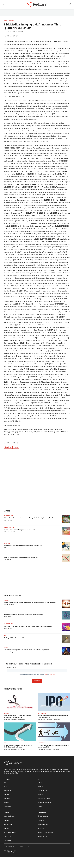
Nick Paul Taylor (22, 749)
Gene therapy (8, 612)
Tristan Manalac (7, 559)
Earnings (8, 447)
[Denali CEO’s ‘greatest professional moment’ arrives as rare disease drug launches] (66, 651)
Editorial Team (56, 720)
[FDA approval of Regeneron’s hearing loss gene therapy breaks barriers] (66, 615)
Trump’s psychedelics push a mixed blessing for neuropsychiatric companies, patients (28, 626)
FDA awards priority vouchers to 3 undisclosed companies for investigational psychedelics (29, 518)
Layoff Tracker (9, 528)
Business (12, 21)
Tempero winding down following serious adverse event (19, 530)
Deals (6, 743)
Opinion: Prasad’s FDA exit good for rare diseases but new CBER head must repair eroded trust (30, 602)
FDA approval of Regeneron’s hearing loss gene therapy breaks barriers (23, 614)
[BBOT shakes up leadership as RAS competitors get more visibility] (54, 732)
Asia (16, 447)
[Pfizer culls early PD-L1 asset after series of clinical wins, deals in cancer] (20, 702)
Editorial (7, 543)
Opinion (6, 600)
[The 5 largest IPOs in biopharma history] (66, 639)
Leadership (42, 743)
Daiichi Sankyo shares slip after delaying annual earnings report (21, 557)
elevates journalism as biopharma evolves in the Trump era (23, 545)
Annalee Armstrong (8, 652)
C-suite (6, 648)
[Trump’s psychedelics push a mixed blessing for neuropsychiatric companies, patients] (66, 627)
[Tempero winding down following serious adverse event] (66, 531)
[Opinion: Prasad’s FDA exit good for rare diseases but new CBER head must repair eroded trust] (66, 604)
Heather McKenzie (8, 520)
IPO (5, 636)
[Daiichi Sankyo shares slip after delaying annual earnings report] (66, 558)
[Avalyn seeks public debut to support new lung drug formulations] (54, 702)
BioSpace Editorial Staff (9, 532)
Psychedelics (8, 516)
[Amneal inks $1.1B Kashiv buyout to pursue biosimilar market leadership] (20, 732)
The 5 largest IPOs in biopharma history (15, 638)
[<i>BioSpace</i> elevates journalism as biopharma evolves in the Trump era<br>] (66, 547)
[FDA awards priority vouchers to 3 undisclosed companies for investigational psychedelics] (66, 519)
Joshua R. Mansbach (9, 605)
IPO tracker (42, 713)
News (5, 21)
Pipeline (6, 713)
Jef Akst (5, 548)
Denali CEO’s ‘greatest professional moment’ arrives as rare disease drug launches (27, 650)
